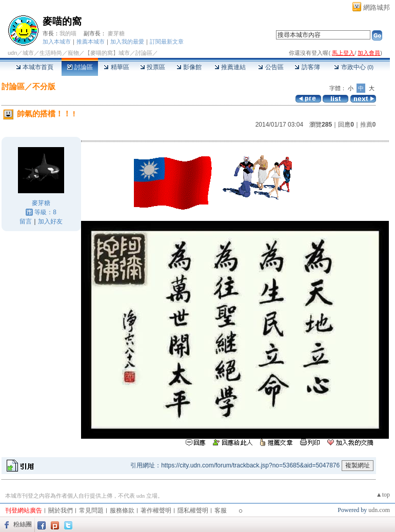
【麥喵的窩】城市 (107, 53)
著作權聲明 (156, 510)
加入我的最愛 (127, 42)
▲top (383, 495)
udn (12, 53)
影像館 (189, 67)
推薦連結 (230, 67)
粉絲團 (23, 524)
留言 (26, 221)
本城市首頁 (35, 67)
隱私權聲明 (193, 510)
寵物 (73, 53)
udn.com (379, 510)
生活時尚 (51, 53)
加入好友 (50, 221)
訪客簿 (307, 67)
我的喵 (68, 33)
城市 (28, 53)
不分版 (44, 86)
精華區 (116, 67)
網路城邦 (377, 7)
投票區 (153, 67)
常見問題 (91, 510)
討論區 (80, 67)
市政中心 (354, 67)
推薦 (368, 125)
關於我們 (61, 510)
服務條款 (122, 510)
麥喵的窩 (62, 21)
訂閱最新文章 (167, 42)
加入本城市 (57, 42)
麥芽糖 (116, 33)
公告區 (271, 67)
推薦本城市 (91, 42)
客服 (221, 510)
